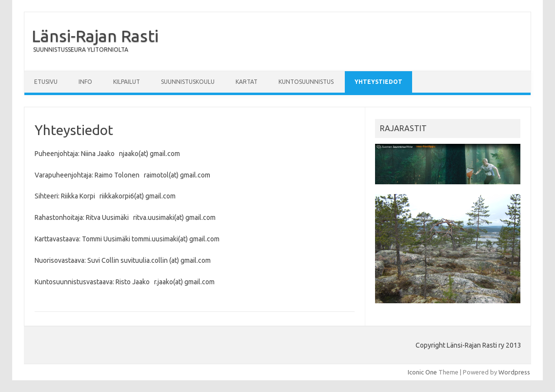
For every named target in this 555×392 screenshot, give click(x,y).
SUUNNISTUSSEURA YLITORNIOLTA (81, 49)
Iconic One (422, 372)
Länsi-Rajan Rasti (95, 36)
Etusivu (46, 82)
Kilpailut (127, 82)
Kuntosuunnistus (306, 82)
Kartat (247, 82)
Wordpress (514, 372)
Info (85, 82)
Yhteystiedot (378, 82)
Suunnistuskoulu (188, 82)
